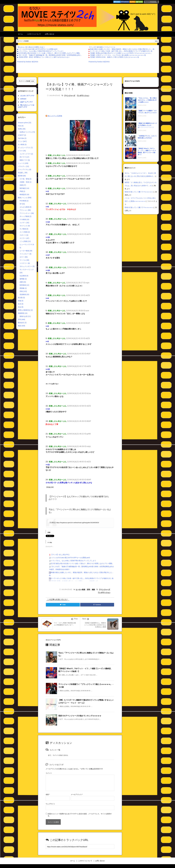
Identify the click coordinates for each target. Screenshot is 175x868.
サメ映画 (22, 144)
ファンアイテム (24, 169)
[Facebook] (97, 605)
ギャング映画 (26, 216)
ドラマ (22, 151)
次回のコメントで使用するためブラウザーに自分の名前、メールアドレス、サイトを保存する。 (80, 815)
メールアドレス (77, 794)
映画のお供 (25, 316)
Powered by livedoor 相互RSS (28, 62)
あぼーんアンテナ (27, 102)
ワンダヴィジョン (83, 96)
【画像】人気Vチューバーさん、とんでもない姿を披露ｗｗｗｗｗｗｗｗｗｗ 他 (118, 55)
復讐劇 (23, 279)
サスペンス (25, 226)
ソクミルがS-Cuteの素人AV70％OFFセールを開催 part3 (38, 49)
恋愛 (23, 282)
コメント (49, 773)
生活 (21, 304)
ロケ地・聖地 (26, 179)
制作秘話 (24, 188)
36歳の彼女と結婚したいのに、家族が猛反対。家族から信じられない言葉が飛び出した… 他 (122, 49)
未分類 (21, 298)
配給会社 (22, 323)
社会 (21, 307)
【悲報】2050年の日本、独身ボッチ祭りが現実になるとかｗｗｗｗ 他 (114, 57)
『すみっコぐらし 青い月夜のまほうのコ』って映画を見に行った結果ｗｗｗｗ (147, 100)
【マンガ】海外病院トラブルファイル (102, 47)
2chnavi (23, 99)
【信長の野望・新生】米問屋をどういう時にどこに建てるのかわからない (44, 57)
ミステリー (25, 263)
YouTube (22, 138)
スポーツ (24, 235)
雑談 (93, 589)
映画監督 (24, 194)
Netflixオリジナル (27, 132)
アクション (25, 210)
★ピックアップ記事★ (55, 116)
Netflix (22, 129)
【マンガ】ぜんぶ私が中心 (60, 555)
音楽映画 (24, 294)
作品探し (23, 173)
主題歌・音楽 (26, 182)
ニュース (23, 163)
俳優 (23, 185)
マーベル (24, 260)
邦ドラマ (24, 157)
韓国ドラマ (25, 160)
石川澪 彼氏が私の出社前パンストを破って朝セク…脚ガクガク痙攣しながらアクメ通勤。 (50, 53)
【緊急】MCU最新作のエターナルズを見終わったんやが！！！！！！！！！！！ (147, 125)
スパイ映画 (25, 232)
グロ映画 (24, 219)
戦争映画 (24, 285)
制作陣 (22, 176)
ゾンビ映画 (25, 241)
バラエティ (23, 166)
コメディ (24, 223)
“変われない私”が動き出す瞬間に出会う (31, 47)
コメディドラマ (26, 154)
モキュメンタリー (27, 266)
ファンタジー (26, 254)
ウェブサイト (50, 804)
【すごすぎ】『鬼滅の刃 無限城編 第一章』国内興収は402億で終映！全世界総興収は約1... (50, 55)
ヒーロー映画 (80, 589)
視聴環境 (23, 313)
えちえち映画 (26, 207)
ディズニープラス (25, 148)
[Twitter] (63, 605)
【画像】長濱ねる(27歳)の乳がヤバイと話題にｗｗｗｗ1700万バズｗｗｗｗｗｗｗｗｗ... (121, 53)
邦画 (23, 291)
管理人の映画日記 (25, 310)
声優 (22, 191)
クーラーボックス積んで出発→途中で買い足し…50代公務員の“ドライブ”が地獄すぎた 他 (121, 51)
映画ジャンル (25, 198)
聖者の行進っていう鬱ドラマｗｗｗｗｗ (139, 192)
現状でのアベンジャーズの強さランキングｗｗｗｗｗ (80, 716)
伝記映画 (24, 276)
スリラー (24, 238)
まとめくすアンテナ (27, 96)
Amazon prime (24, 123)
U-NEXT (22, 135)
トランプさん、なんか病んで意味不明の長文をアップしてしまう (41, 51)
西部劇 (23, 288)
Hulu (21, 126)
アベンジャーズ (70, 96)
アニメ (22, 141)
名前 (48, 794)
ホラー (24, 257)
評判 (89, 589)
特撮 (21, 301)
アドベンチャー (27, 213)
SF (22, 204)
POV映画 (24, 201)
